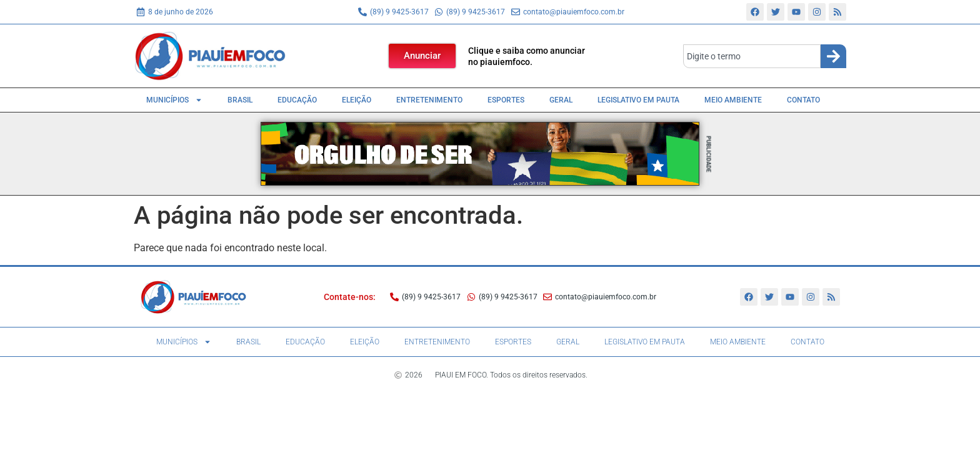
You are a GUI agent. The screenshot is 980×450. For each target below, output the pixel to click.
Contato (803, 100)
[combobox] (752, 56)
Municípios (174, 100)
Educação (297, 100)
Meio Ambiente (733, 100)
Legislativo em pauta (638, 100)
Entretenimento (429, 100)
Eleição (357, 100)
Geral (561, 100)
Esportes (506, 100)
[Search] (833, 56)
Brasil (240, 100)
